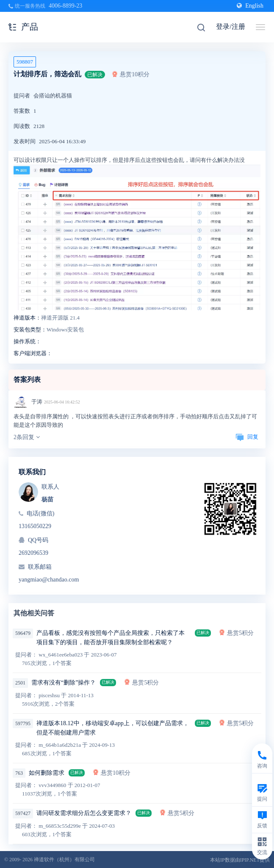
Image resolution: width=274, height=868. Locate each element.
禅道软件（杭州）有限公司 (64, 860)
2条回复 (27, 437)
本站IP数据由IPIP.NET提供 (240, 860)
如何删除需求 (47, 773)
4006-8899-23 (65, 6)
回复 (247, 437)
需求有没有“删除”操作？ (64, 683)
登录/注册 (230, 26)
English (250, 6)
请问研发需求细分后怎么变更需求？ (84, 813)
